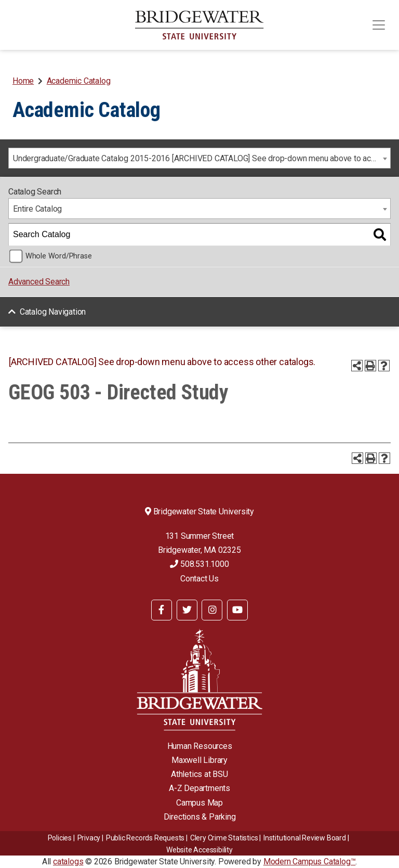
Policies (60, 838)
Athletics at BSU (199, 774)
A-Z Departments (199, 788)
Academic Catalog (79, 81)
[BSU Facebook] (162, 610)
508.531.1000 (199, 564)
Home (23, 81)
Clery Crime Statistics (224, 838)
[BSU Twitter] (187, 610)
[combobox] (199, 158)
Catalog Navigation (53, 312)
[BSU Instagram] (212, 610)
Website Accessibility (199, 850)
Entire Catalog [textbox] (37, 209)
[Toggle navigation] (379, 25)
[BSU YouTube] (237, 610)
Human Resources (200, 746)
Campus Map (199, 803)
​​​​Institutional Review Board (305, 838)
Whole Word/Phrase (59, 256)
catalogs (68, 861)
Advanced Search (39, 282)
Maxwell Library (199, 760)
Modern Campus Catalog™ (310, 861)
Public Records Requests (145, 838)
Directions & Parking (200, 817)
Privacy (89, 838)
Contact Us (199, 579)
